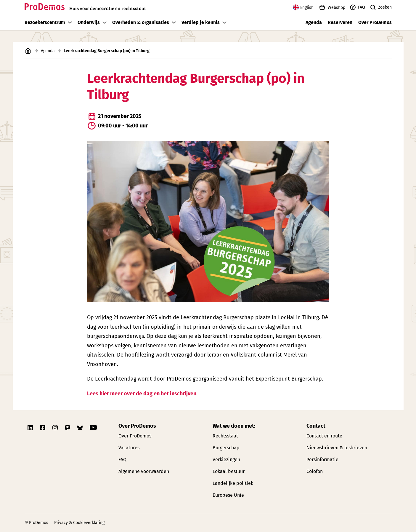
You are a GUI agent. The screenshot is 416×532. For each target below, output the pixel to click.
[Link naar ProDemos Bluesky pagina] (81, 428)
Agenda (314, 22)
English (303, 7)
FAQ (357, 7)
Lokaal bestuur (229, 471)
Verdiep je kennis (201, 22)
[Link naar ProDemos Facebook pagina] (43, 428)
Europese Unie (228, 495)
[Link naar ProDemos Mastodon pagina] (68, 428)
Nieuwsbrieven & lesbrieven (337, 448)
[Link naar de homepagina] (85, 8)
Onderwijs (89, 22)
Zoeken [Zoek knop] (381, 7)
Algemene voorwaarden (144, 471)
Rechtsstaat (225, 436)
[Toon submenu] (70, 23)
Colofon (315, 471)
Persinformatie (322, 460)
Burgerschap (226, 448)
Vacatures (129, 448)
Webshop (332, 7)
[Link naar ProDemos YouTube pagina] (93, 428)
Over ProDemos (375, 22)
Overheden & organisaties (141, 22)
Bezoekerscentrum (45, 22)
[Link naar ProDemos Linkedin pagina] (31, 428)
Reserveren (340, 22)
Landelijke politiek (233, 483)
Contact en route (324, 436)
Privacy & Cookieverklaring (79, 523)
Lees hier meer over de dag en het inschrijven (142, 393)
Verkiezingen (226, 460)
